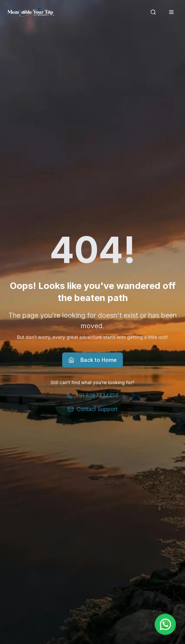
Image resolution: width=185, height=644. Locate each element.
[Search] (153, 12)
